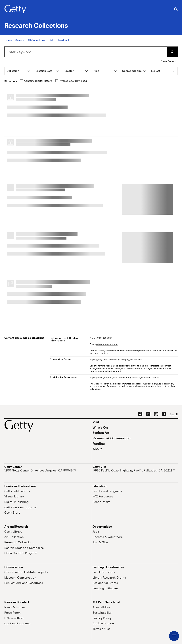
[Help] (52, 40)
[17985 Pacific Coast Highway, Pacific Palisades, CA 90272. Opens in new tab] (134, 470)
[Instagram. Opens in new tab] (156, 414)
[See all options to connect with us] (174, 414)
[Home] (8, 40)
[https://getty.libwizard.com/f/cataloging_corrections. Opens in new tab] (117, 359)
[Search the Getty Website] (176, 9)
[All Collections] (36, 40)
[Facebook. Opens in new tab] (140, 414)
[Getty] (15, 10)
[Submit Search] (172, 52)
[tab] (19, 71)
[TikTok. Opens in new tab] (164, 414)
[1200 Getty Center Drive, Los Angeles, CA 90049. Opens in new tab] (40, 470)
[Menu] (174, 636)
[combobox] (86, 52)
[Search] (20, 40)
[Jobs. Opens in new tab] (96, 531)
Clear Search (169, 61)
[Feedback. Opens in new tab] (64, 40)
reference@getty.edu (107, 344)
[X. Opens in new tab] (148, 414)
